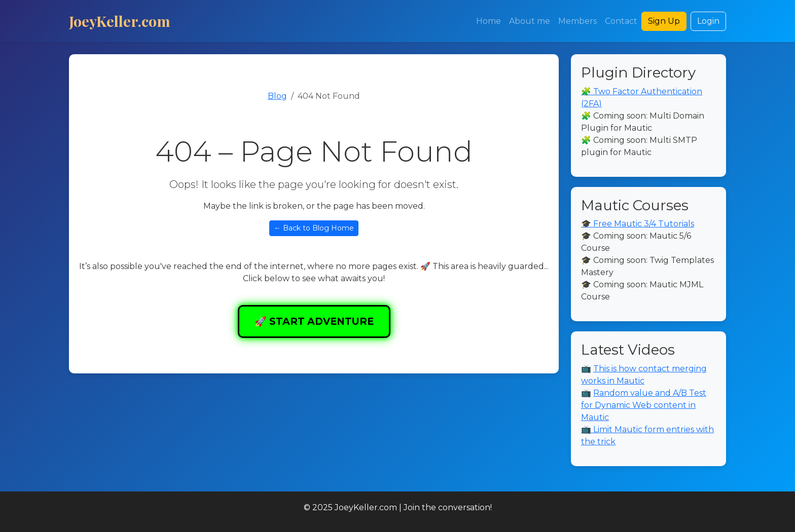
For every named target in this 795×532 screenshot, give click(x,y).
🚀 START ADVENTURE (314, 321)
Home (489, 21)
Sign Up (664, 21)
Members (577, 21)
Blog (277, 96)
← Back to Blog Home (314, 228)
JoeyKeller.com (120, 21)
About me (530, 21)
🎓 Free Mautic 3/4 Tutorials (638, 224)
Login (708, 21)
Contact (621, 21)
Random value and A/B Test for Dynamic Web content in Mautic (644, 405)
